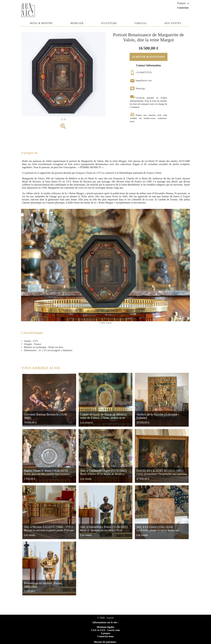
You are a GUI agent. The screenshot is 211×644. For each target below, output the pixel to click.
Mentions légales (105, 627)
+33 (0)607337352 (141, 72)
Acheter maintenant (149, 57)
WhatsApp (137, 89)
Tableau (141, 23)
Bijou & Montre (41, 23)
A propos (106, 633)
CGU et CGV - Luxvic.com (105, 630)
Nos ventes (173, 23)
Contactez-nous (106, 636)
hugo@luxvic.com (141, 80)
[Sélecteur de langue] (184, 3)
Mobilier (77, 23)
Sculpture (109, 23)
